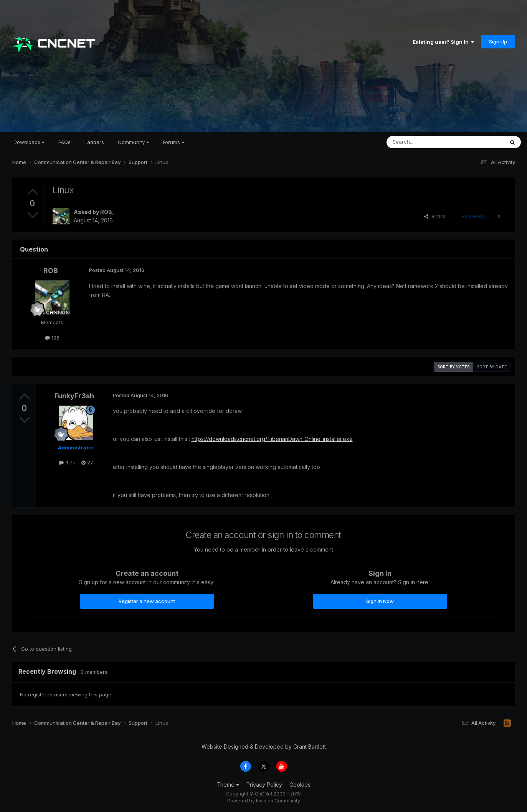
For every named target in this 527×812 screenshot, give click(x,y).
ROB (106, 212)
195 (52, 338)
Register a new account (147, 601)
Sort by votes (453, 367)
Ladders (94, 142)
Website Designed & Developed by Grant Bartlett (264, 747)
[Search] (426, 142)
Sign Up (498, 41)
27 (87, 462)
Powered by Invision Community (264, 801)
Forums (173, 142)
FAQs (64, 142)
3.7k (67, 462)
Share (435, 216)
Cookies (300, 785)
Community (133, 142)
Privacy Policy (264, 785)
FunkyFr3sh (74, 396)
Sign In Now (380, 601)
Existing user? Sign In (443, 42)
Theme (228, 785)
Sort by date (492, 367)
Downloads (29, 142)
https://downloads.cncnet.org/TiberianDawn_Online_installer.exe (272, 439)
